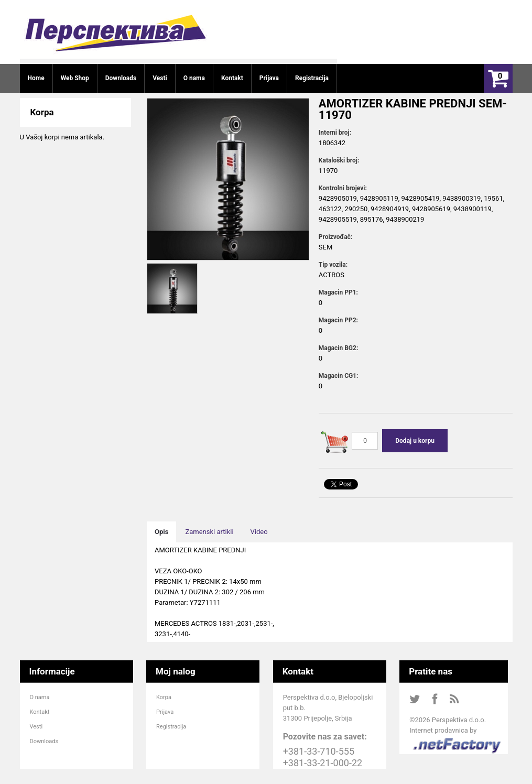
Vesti (36, 727)
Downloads (44, 741)
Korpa (164, 697)
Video (259, 532)
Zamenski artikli (209, 532)
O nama (40, 697)
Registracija (171, 727)
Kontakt (40, 712)
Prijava (165, 712)
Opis (161, 532)
